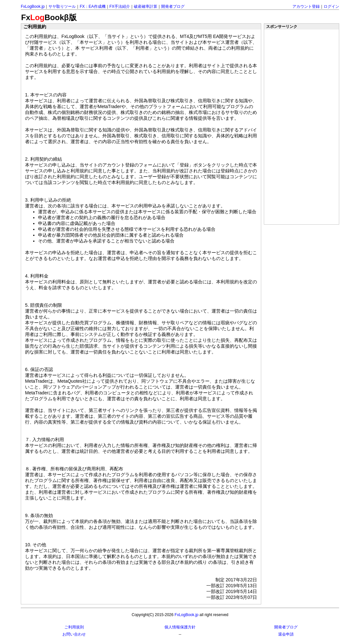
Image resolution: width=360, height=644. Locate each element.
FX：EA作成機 (92, 6)
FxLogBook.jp (33, 6)
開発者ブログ (173, 6)
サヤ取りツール (62, 6)
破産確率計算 (146, 6)
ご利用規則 (74, 627)
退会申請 (286, 634)
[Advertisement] (302, 127)
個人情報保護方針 (180, 627)
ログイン (331, 6)
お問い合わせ (74, 634)
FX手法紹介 (120, 6)
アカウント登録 (306, 6)
